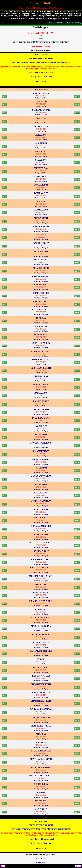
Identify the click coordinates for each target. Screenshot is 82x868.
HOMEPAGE (41, 862)
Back (3, 866)
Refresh (41, 38)
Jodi (4, 96)
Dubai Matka (76, 818)
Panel (77, 96)
